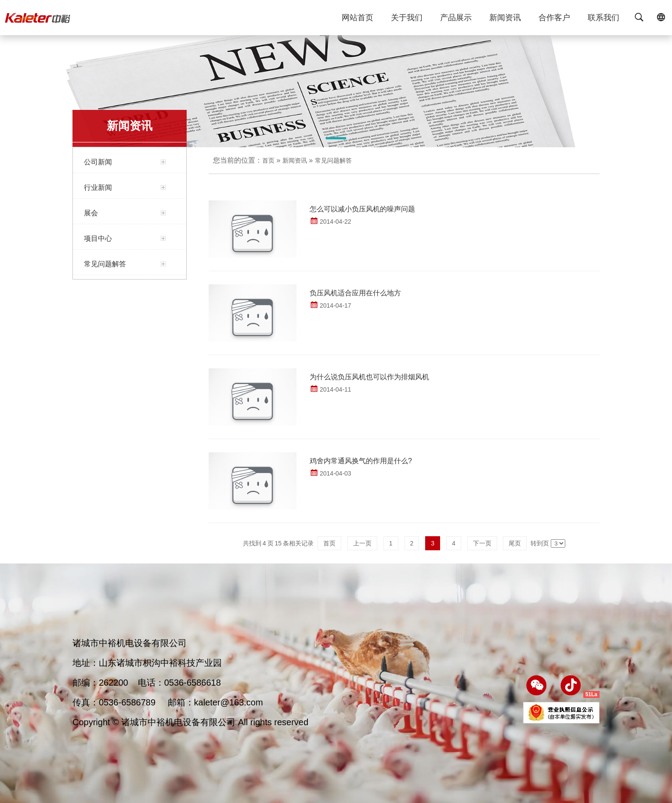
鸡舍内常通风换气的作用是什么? (361, 461)
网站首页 (358, 23)
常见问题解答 (333, 160)
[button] (336, 140)
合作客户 (554, 23)
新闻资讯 (505, 23)
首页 (268, 160)
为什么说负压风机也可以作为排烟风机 (369, 377)
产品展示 (456, 23)
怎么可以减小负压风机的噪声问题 (362, 209)
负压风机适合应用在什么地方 (355, 293)
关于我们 (407, 23)
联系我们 (603, 23)
